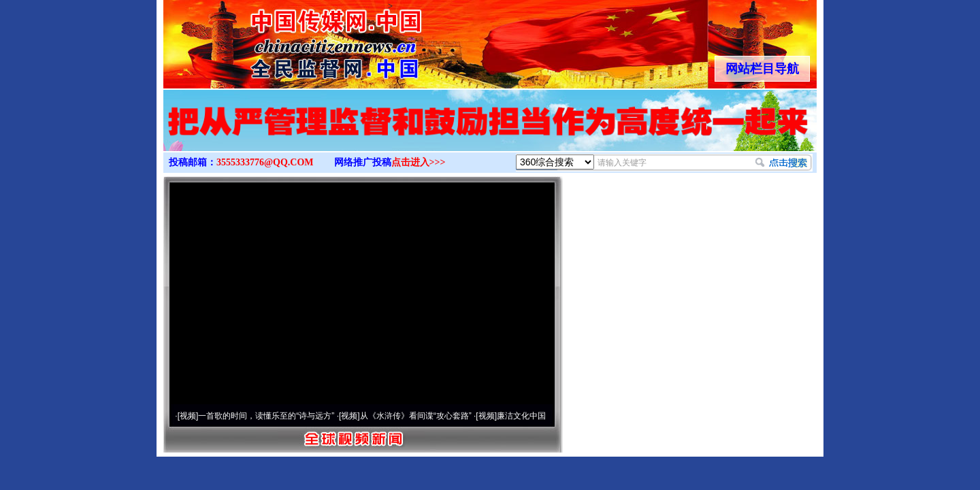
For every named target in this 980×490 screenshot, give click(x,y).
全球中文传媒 (276, 39)
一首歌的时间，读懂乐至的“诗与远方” (266, 416)
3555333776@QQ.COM (265, 162)
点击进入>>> (419, 162)
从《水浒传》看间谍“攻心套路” (416, 416)
